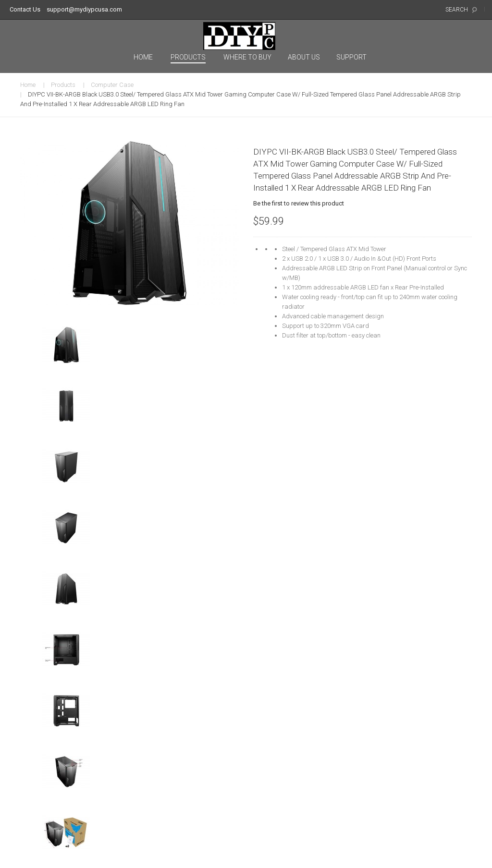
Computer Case (112, 85)
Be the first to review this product (299, 203)
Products (63, 85)
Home (28, 85)
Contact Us (25, 9)
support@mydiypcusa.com (84, 9)
